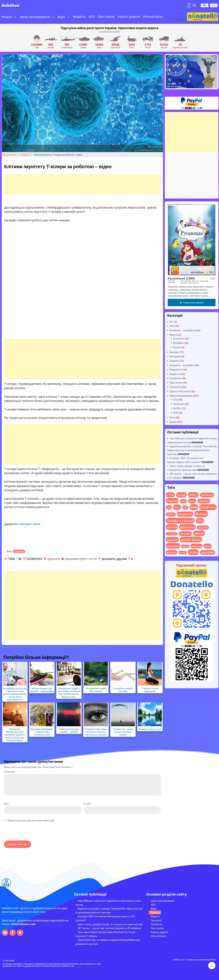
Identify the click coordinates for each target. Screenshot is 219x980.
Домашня (10, 155)
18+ (171, 322)
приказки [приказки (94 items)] (173, 546)
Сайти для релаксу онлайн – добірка (69, 730)
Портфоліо (175, 378)
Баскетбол (179, 339)
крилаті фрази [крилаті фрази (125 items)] (191, 540)
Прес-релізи (106, 16)
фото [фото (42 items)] (208, 546)
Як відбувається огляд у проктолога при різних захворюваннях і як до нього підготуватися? (15, 694)
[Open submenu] (15, 17)
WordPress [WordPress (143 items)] (208, 507)
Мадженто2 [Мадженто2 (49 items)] (185, 514)
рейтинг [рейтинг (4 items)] (185, 546)
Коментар (10, 772)
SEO (92, 16)
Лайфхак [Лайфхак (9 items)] (171, 514)
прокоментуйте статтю (81, 559)
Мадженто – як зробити (182, 365)
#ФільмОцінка (153, 16)
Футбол (177, 347)
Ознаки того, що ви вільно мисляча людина (123, 732)
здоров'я (19, 551)
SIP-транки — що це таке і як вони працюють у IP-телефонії (109, 928)
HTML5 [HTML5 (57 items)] (193, 495)
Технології (175, 387)
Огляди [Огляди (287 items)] (201, 514)
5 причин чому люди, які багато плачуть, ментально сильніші (96, 732)
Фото (172, 417)
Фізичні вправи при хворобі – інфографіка (42, 690)
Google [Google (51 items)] (181, 495)
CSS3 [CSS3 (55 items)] (170, 495)
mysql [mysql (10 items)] (183, 501)
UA (214, 5)
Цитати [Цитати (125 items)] (172, 527)
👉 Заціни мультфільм (192, 302)
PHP (175, 413)
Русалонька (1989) (181, 278)
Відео (61, 17)
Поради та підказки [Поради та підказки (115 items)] (180, 521)
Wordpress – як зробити (182, 330)
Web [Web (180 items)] (194, 507)
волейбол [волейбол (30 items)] (185, 533)
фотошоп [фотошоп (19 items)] (172, 552)
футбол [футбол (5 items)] (183, 553)
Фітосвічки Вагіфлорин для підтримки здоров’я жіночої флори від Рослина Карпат (15, 735)
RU (205, 5)
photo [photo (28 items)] (192, 501)
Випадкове (175, 356)
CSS (175, 400)
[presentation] (26, 833)
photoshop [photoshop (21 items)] (204, 501)
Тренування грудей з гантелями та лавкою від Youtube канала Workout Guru (69, 693)
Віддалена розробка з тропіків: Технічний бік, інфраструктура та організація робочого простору (192, 450)
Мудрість (79, 16)
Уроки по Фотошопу (180, 391)
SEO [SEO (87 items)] (177, 507)
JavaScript (178, 404)
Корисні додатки (129, 16)
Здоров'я (25, 155)
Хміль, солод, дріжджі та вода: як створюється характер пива (110, 924)
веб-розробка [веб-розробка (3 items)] (172, 534)
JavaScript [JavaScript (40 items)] (207, 495)
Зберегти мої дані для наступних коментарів (31, 820)
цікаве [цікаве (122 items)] (193, 552)
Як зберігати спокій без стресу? (96, 690)
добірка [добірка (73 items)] (199, 533)
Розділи (7, 17)
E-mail (87, 804)
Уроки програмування (35, 17)
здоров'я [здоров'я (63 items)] (172, 540)
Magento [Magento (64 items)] (172, 501)
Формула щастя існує (150, 729)
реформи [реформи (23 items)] (196, 546)
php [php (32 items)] (169, 507)
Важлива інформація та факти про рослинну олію (42, 732)
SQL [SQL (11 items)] (185, 508)
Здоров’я (156, 912)
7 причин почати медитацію (150, 690)
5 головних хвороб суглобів (123, 690)
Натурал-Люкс (30, 524)
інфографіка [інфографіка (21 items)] (208, 552)
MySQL (177, 408)
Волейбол (178, 343)
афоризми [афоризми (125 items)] (187, 527)
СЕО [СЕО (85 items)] (200, 521)
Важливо (174, 352)
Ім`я (7, 804)
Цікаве (173, 422)
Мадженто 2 (176, 370)
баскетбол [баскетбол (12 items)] (203, 527)
